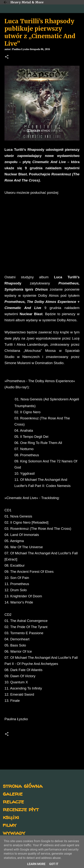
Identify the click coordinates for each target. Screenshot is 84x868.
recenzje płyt (21, 809)
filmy (10, 825)
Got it (54, 864)
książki (11, 817)
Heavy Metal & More (27, 2)
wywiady (14, 833)
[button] (7, 57)
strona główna (23, 786)
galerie (13, 793)
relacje (13, 801)
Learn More (36, 864)
